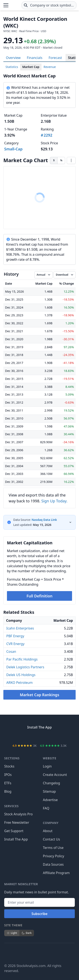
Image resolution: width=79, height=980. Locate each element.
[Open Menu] (6, 5)
